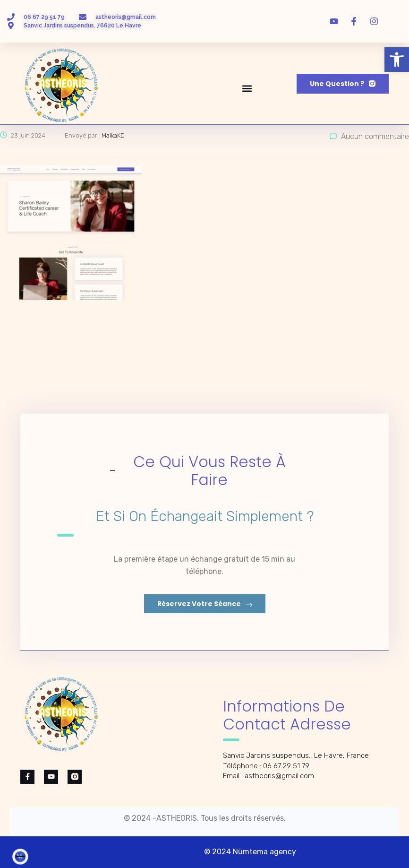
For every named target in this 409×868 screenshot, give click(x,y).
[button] (397, 60)
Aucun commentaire (369, 136)
